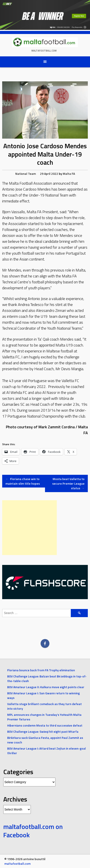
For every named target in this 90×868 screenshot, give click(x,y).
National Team (26, 174)
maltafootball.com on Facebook (33, 831)
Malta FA (69, 174)
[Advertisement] (29, 528)
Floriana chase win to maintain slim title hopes (23, 481)
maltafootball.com (44, 51)
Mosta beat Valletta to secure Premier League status (68, 483)
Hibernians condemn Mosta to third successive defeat (45, 725)
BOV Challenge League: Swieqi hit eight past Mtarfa (43, 731)
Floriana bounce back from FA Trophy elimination (41, 670)
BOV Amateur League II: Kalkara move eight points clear (46, 687)
